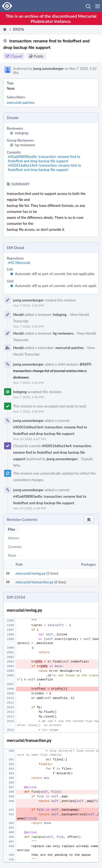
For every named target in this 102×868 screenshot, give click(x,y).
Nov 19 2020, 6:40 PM (30, 508)
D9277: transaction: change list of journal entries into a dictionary (52, 371)
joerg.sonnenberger (48, 69)
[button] (98, 6)
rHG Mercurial (19, 263)
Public (39, 56)
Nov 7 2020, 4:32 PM (29, 305)
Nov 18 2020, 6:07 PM (30, 439)
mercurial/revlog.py (30, 573)
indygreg (22, 133)
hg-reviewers (25, 145)
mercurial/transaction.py (34, 582)
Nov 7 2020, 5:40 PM (29, 397)
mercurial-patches (21, 102)
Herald (18, 315)
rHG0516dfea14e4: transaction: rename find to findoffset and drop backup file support (44, 167)
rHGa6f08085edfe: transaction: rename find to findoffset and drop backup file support (44, 159)
